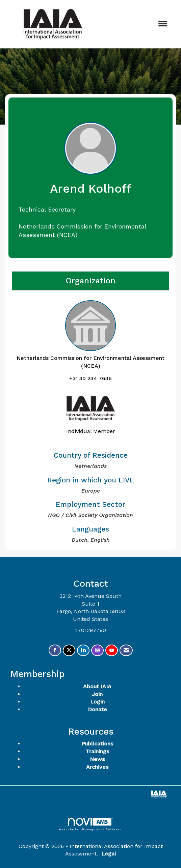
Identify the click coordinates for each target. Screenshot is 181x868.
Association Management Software (90, 824)
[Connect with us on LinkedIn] (83, 650)
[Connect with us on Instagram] (97, 650)
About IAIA (97, 686)
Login (97, 702)
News (97, 759)
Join (97, 694)
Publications (97, 744)
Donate (97, 709)
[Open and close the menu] (137, 24)
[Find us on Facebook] (55, 650)
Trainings (97, 751)
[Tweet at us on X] (69, 650)
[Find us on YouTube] (112, 650)
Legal (109, 854)
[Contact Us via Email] (126, 650)
